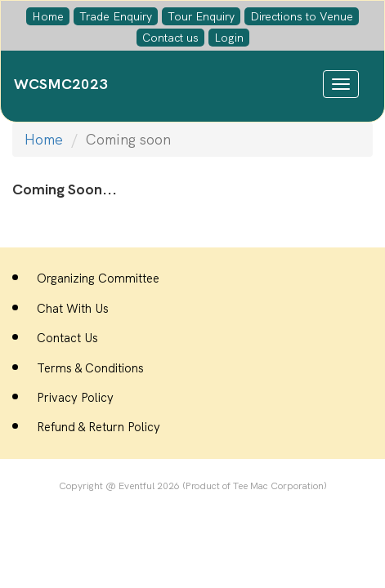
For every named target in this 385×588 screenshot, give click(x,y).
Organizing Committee (98, 278)
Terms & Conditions (90, 368)
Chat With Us (73, 309)
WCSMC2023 (61, 84)
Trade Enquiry (116, 16)
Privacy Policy (75, 398)
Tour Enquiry (201, 16)
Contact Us (67, 338)
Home (48, 16)
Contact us (170, 38)
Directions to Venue (302, 16)
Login (229, 38)
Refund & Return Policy (98, 427)
